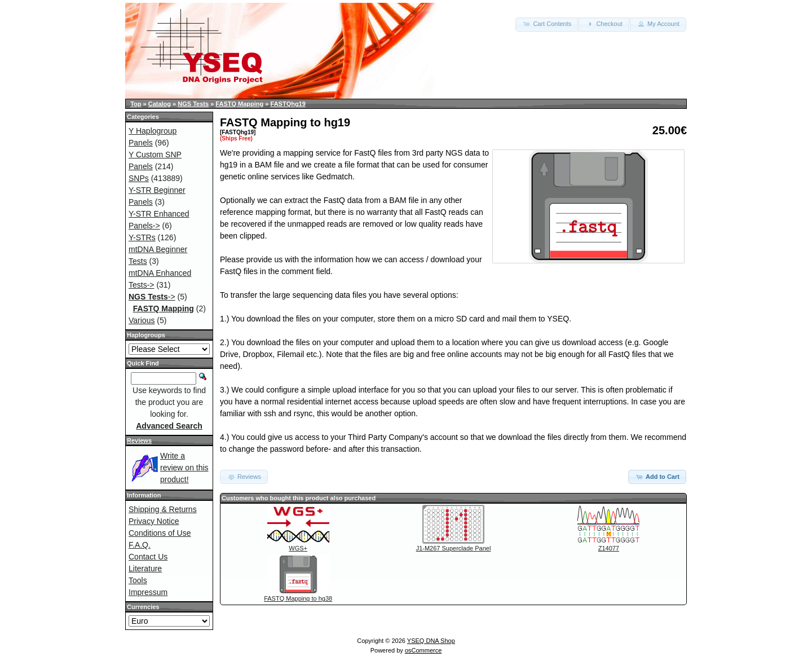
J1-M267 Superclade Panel (454, 548)
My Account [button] (658, 24)
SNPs (139, 178)
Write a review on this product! (184, 468)
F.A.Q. (140, 545)
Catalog (160, 104)
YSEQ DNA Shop (431, 641)
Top (136, 104)
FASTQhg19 (288, 104)
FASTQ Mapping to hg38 (298, 598)
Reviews (139, 440)
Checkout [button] (604, 24)
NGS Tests (193, 104)
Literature (145, 569)
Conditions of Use (160, 533)
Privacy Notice (154, 521)
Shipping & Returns (163, 509)
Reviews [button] (244, 477)
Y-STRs (142, 237)
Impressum (148, 592)
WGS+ (298, 548)
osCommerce (423, 650)
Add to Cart (657, 477)
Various (142, 320)
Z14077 (609, 548)
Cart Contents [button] (547, 24)
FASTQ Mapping (239, 104)
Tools (138, 580)
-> (152, 297)
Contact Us (148, 557)
